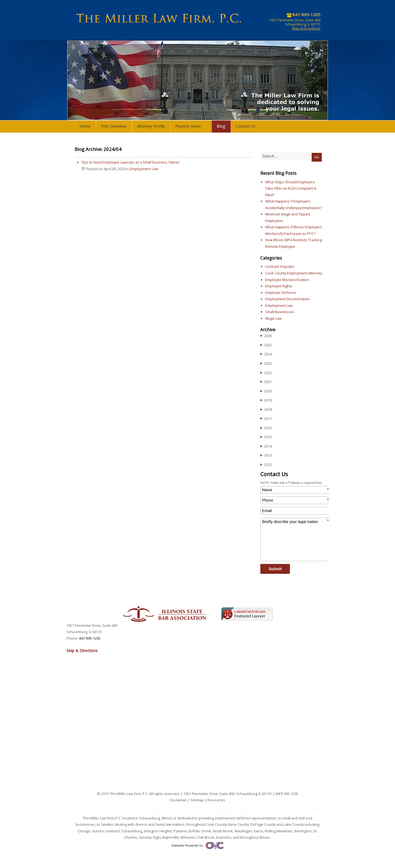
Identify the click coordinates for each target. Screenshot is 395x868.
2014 (266, 446)
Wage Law (273, 318)
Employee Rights (279, 286)
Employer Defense (281, 293)
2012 (266, 465)
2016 (266, 428)
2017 (266, 419)
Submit (275, 569)
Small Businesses (280, 312)
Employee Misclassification (287, 280)
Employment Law (144, 169)
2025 (266, 345)
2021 (266, 382)
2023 (266, 363)
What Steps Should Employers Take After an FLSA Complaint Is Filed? (291, 188)
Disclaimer (178, 800)
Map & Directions (306, 28)
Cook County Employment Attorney (294, 273)
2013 (266, 455)
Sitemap (197, 800)
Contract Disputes (280, 266)
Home (85, 126)
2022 (266, 373)
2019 (266, 400)
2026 (266, 336)
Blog (221, 126)
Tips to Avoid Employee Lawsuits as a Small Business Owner (131, 162)
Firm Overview (114, 126)
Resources (216, 800)
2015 (266, 437)
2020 (266, 391)
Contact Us (246, 126)
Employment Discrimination (287, 299)
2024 (266, 354)
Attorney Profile (151, 126)
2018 (266, 410)
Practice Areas (188, 126)
